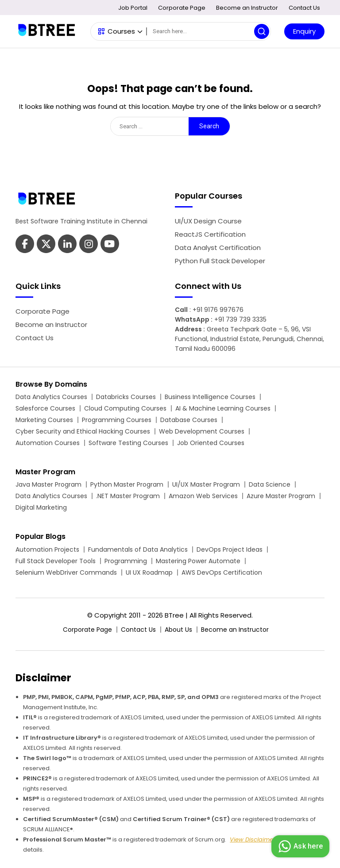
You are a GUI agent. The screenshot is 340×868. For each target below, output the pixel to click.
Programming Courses (117, 420)
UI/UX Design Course (208, 221)
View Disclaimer (253, 839)
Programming (126, 561)
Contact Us (304, 8)
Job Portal (133, 8)
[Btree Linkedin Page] (67, 245)
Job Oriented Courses (211, 443)
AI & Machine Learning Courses (223, 408)
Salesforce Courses (45, 408)
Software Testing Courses (128, 443)
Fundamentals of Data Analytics (138, 549)
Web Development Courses (202, 431)
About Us (178, 630)
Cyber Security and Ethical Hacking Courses (83, 431)
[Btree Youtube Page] (89, 245)
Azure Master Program (281, 496)
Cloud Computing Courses (125, 408)
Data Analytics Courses (51, 397)
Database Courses (189, 420)
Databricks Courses (126, 397)
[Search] (209, 31)
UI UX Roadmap (149, 572)
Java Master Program (48, 484)
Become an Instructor (247, 8)
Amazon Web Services (203, 496)
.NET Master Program (128, 496)
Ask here (299, 846)
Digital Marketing (41, 507)
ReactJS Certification (210, 234)
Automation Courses (48, 443)
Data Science (270, 484)
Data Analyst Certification (218, 248)
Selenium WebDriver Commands (66, 572)
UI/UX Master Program (206, 484)
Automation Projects (47, 549)
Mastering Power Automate (198, 561)
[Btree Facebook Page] (25, 245)
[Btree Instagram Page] (110, 245)
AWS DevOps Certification (222, 572)
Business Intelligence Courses (210, 397)
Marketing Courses (44, 420)
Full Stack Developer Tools (56, 561)
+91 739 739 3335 (240, 319)
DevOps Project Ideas (230, 549)
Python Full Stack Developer (220, 261)
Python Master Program (127, 484)
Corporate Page (182, 8)
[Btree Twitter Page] (46, 245)
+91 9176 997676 (218, 310)
